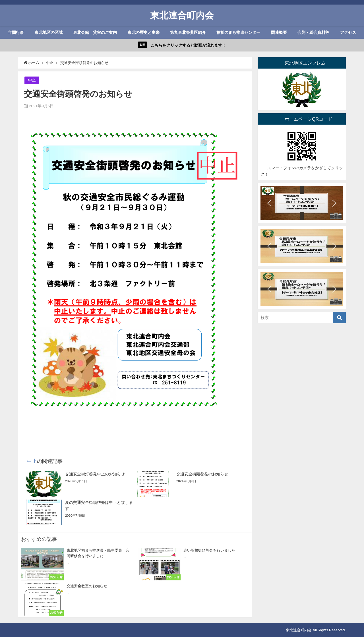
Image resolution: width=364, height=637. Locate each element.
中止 (32, 80)
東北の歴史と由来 (144, 32)
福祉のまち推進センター (238, 32)
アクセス (348, 32)
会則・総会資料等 (313, 32)
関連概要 (279, 32)
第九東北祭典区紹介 (188, 32)
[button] (269, 203)
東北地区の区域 (49, 32)
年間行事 (16, 32)
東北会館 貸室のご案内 (95, 32)
